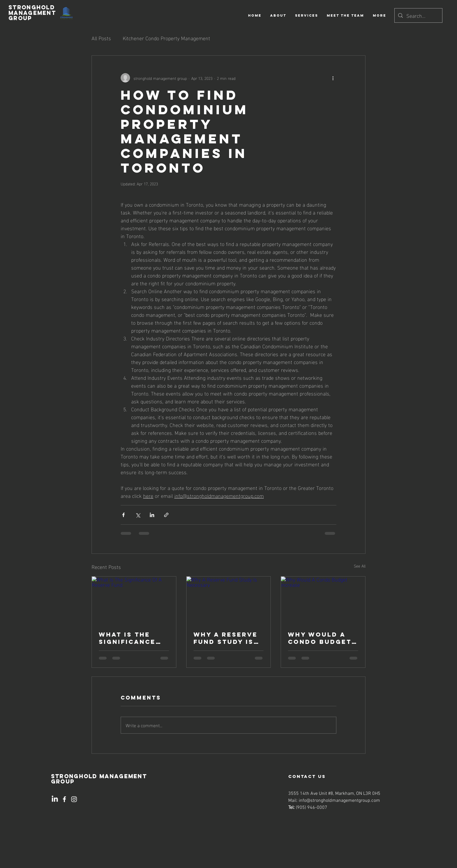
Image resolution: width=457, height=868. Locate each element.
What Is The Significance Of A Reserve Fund (127, 638)
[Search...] (418, 15)
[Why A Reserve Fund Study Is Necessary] (229, 600)
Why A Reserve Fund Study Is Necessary (226, 638)
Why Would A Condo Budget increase (320, 638)
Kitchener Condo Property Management (166, 38)
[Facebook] (64, 799)
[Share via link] (166, 515)
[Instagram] (74, 799)
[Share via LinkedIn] (152, 515)
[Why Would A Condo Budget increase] (323, 600)
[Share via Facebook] (123, 515)
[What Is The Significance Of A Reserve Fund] (134, 600)
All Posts (101, 38)
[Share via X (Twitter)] (138, 515)
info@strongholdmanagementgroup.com (339, 801)
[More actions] (333, 78)
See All (360, 566)
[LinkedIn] (55, 799)
